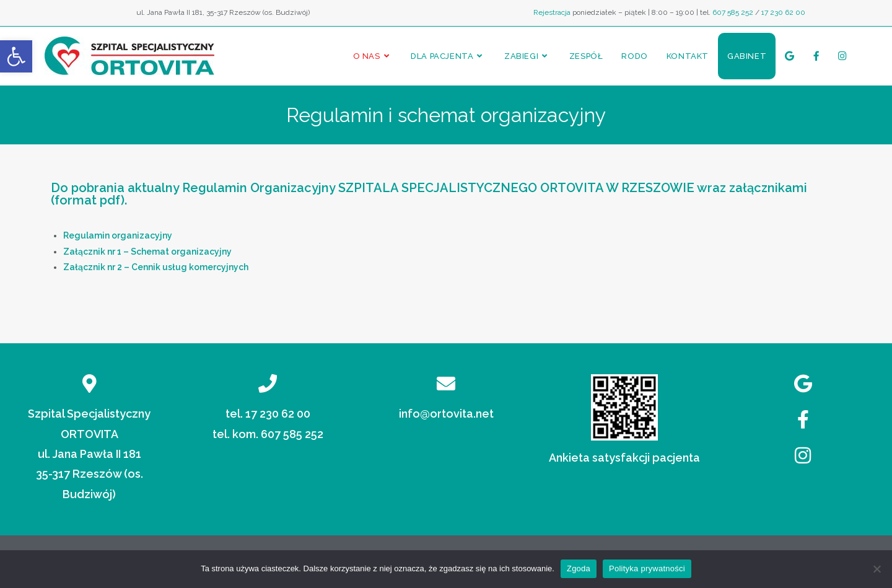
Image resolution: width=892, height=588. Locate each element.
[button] (16, 56)
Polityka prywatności (647, 568)
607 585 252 (733, 12)
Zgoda (579, 568)
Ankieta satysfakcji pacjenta (624, 458)
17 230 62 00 (783, 12)
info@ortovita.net (446, 414)
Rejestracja (552, 12)
